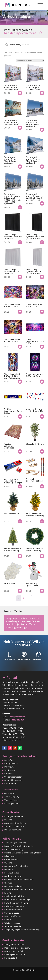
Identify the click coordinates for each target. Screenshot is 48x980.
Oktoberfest (10, 793)
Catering (8, 820)
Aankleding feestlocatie (15, 823)
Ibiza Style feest (12, 803)
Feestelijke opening (13, 780)
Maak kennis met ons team (17, 948)
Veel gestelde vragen (14, 945)
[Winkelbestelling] (30, 61)
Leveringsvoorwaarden (15, 955)
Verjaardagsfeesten (13, 777)
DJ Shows (9, 767)
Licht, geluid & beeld (14, 816)
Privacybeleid (10, 958)
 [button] (20, 93)
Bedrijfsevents (11, 764)
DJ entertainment (13, 830)
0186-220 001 (10, 660)
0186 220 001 (18, 720)
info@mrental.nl (24, 660)
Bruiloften (9, 760)
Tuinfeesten (10, 770)
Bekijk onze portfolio (14, 951)
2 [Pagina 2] (23, 598)
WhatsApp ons (38, 660)
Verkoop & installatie (14, 826)
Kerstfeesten (10, 784)
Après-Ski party (12, 797)
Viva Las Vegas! (11, 800)
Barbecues (9, 774)
